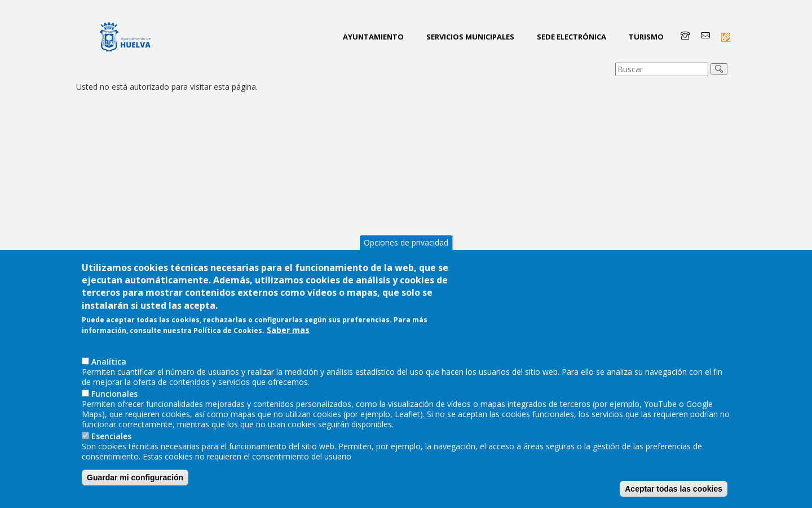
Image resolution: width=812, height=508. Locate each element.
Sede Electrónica (572, 37)
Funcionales (114, 416)
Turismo (646, 37)
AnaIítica (109, 384)
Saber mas (288, 353)
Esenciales (111, 459)
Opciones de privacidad (406, 265)
